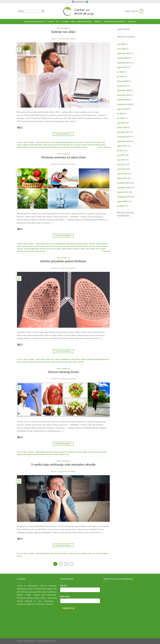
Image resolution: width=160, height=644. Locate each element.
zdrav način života (64, 147)
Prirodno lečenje (99, 145)
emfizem (25, 362)
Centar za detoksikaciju (35, 22)
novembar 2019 (124, 53)
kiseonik (92, 244)
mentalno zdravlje (74, 553)
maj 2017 (121, 160)
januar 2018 (122, 127)
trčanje (48, 147)
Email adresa (65, 596)
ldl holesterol (65, 145)
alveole (43, 359)
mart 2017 (122, 169)
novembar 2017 (124, 137)
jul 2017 (121, 150)
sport (36, 147)
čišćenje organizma (61, 452)
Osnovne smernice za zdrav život (63, 157)
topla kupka (64, 362)
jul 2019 (121, 72)
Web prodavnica (85, 22)
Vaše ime (64, 585)
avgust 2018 (122, 109)
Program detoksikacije (115, 22)
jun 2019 (121, 76)
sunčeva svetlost (56, 249)
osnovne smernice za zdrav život (45, 246)
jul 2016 (121, 206)
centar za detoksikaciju (58, 142)
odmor (78, 145)
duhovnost (79, 244)
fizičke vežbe (101, 142)
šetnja (25, 147)
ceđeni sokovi (75, 359)
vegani (92, 249)
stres (48, 249)
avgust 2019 (122, 67)
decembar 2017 (124, 132)
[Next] (71, 564)
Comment (106, 251)
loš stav (73, 145)
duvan (19, 362)
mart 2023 (122, 49)
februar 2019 (123, 81)
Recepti (99, 22)
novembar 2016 (124, 187)
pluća (36, 362)
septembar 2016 (124, 197)
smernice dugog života (31, 249)
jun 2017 (121, 155)
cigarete (83, 359)
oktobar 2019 (123, 58)
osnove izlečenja (93, 452)
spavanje (42, 249)
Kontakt (132, 22)
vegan (87, 249)
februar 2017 (123, 174)
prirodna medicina (87, 145)
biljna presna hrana (47, 452)
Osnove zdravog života (63, 372)
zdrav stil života (76, 147)
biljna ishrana (45, 244)
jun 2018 (121, 118)
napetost (25, 246)
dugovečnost (80, 142)
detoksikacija (71, 142)
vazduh (82, 249)
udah (70, 362)
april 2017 (121, 164)
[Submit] (43, 11)
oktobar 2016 (123, 192)
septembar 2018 (124, 104)
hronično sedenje (23, 145)
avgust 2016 (122, 201)
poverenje (60, 246)
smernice (31, 147)
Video (73, 22)
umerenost (76, 249)
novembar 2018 (124, 95)
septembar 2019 (124, 63)
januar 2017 (122, 178)
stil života (42, 147)
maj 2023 (121, 44)
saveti (93, 246)
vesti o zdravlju (100, 249)
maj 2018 (121, 123)
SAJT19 (54, 641)
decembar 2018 (124, 90)
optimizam (84, 553)
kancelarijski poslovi (36, 145)
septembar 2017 (124, 141)
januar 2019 (122, 86)
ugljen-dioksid (67, 249)
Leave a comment (104, 147)
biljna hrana (50, 359)
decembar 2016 (124, 183)
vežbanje (54, 147)
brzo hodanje (45, 142)
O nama (51, 22)
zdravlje (84, 147)
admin (73, 39)
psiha (90, 553)
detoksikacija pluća (102, 359)
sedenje (20, 147)
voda (25, 251)
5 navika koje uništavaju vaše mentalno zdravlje (63, 464)
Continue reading (63, 134)
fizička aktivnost (91, 142)
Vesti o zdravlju (63, 28)
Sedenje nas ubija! (63, 32)
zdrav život (31, 251)
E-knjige (65, 22)
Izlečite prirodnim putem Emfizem (63, 261)
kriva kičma (56, 145)
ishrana (86, 244)
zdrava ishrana (40, 251)
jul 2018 (121, 113)
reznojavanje (55, 362)
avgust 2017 (122, 146)
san (89, 246)
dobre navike (55, 553)
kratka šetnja (48, 145)
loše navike (63, 553)
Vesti (58, 22)
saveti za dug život (102, 246)
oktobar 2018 (123, 100)
